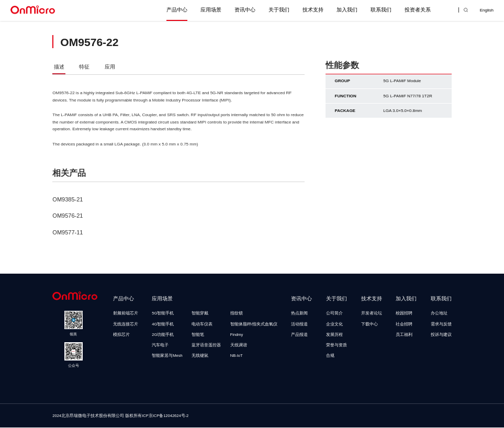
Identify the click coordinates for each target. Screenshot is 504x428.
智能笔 (198, 335)
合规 (330, 357)
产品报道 (299, 335)
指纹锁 (237, 314)
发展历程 (334, 335)
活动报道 (299, 325)
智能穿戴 (200, 314)
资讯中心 (245, 10)
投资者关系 (418, 10)
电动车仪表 (202, 325)
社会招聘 (404, 325)
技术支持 (313, 10)
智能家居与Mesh (167, 357)
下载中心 (369, 325)
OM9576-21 (68, 217)
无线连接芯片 (126, 325)
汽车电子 (160, 346)
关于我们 (279, 10)
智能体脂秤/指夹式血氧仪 (254, 325)
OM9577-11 (68, 233)
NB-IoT (237, 357)
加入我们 (347, 10)
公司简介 (334, 314)
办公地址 (439, 314)
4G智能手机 (163, 325)
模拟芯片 (121, 335)
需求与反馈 (441, 325)
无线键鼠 (200, 357)
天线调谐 (239, 346)
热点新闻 (299, 314)
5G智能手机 (163, 314)
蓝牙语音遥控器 (206, 346)
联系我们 (381, 10)
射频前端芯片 (126, 314)
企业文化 (334, 325)
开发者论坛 (372, 314)
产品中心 (177, 10)
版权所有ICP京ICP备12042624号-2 (157, 416)
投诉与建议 (441, 335)
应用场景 (211, 10)
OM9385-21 (68, 200)
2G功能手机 (163, 335)
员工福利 (404, 335)
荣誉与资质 (337, 346)
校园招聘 (404, 314)
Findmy (237, 335)
